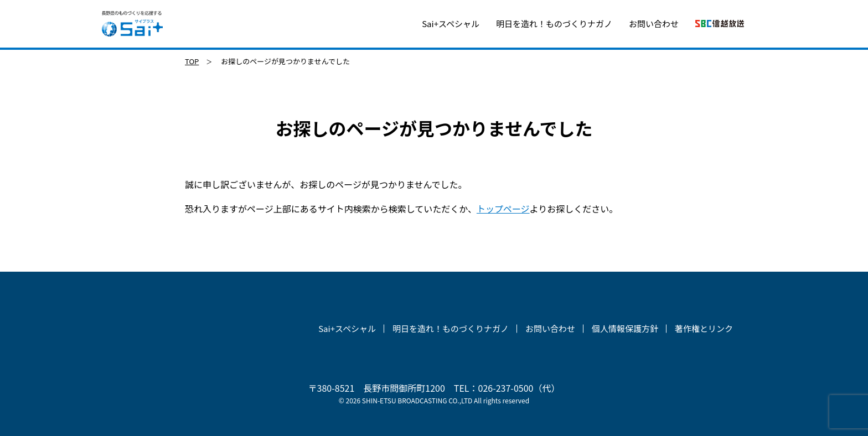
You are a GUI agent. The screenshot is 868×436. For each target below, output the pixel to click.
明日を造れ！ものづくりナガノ (554, 24)
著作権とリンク (704, 328)
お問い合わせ (654, 24)
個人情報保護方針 (625, 328)
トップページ (503, 209)
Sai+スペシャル (451, 24)
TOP (192, 61)
